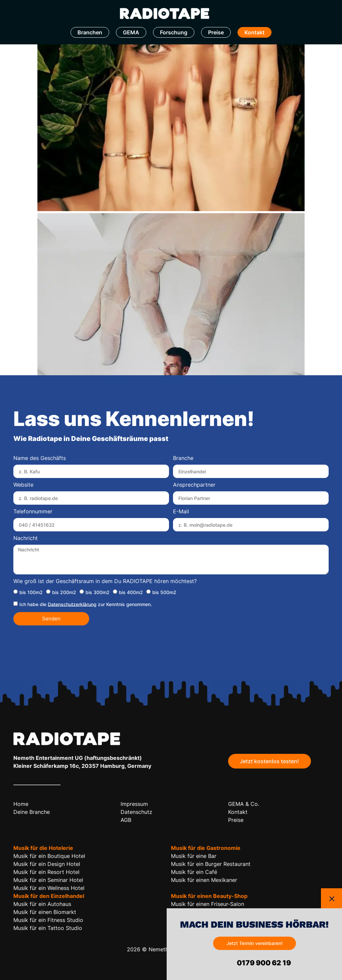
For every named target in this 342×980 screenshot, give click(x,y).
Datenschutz (136, 812)
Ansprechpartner (194, 485)
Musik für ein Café (194, 872)
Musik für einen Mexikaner (204, 880)
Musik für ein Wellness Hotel (49, 888)
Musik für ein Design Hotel (47, 864)
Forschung (174, 32)
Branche (183, 458)
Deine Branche (32, 812)
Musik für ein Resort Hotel (46, 872)
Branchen (90, 32)
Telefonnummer (33, 512)
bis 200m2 (64, 592)
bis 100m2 (31, 592)
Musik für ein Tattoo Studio (48, 928)
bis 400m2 (131, 592)
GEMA (131, 32)
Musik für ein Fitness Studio (48, 920)
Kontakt (254, 32)
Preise (216, 32)
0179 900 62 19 (263, 963)
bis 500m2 (164, 592)
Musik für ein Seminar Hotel (48, 880)
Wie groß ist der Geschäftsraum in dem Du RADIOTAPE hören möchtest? (105, 581)
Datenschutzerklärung (72, 604)
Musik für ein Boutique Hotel (49, 856)
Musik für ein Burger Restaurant (211, 864)
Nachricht (26, 538)
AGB (126, 820)
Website (23, 485)
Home (21, 804)
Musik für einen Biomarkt (45, 912)
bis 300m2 (98, 592)
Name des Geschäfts (40, 458)
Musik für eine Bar (194, 856)
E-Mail (181, 512)
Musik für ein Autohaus (42, 904)
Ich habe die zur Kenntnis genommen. (86, 604)
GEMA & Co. (244, 804)
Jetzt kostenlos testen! (269, 761)
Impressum (134, 804)
